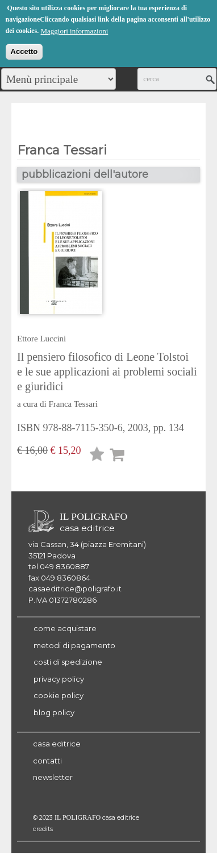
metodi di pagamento (74, 645)
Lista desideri (97, 456)
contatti (47, 761)
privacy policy (59, 679)
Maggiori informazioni (74, 30)
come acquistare (65, 628)
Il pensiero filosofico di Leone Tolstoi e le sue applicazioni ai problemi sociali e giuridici (107, 372)
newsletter (53, 777)
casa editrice (57, 744)
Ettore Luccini (41, 339)
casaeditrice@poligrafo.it (75, 589)
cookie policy (59, 695)
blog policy (54, 712)
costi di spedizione (68, 662)
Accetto (24, 50)
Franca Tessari (73, 404)
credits (43, 829)
